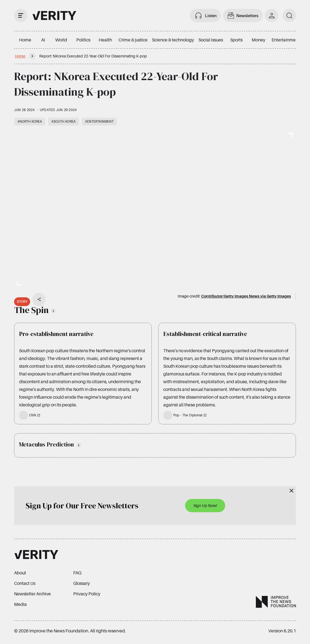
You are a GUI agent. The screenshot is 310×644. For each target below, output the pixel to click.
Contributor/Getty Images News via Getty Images (246, 296)
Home (25, 40)
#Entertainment (99, 121)
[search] (289, 15)
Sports (236, 40)
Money (258, 40)
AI (43, 40)
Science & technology (173, 40)
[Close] (291, 491)
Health (105, 40)
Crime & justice (133, 40)
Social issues (211, 40)
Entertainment (286, 40)
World (61, 40)
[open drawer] (21, 15)
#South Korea (64, 121)
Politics (83, 40)
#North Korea (30, 121)
